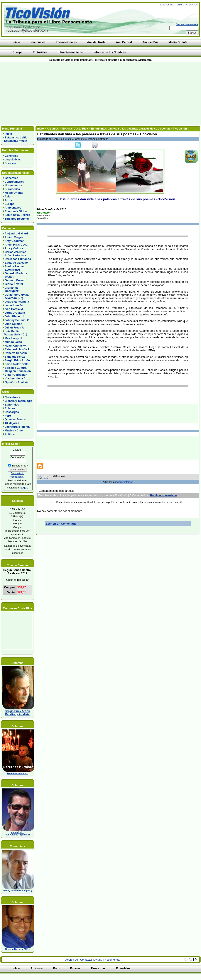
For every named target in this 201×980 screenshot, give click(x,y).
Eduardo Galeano (16, 263)
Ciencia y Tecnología (19, 401)
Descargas (12, 412)
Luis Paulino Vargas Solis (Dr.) (15, 333)
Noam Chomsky (15, 346)
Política (10, 434)
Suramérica (12, 189)
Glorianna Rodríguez (11, 289)
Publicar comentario (164, 495)
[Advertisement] (52, 93)
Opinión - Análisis (17, 382)
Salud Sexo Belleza (18, 215)
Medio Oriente (14, 193)
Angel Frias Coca (16, 245)
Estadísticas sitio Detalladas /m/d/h (15, 139)
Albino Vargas (14, 237)
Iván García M (14, 309)
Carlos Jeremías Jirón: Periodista (14, 254)
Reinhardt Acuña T (17, 349)
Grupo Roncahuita (17, 302)
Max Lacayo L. (14, 338)
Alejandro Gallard (16, 233)
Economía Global (16, 211)
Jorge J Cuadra (15, 313)
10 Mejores (12, 423)
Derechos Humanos (18, 259)
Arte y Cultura (14, 248)
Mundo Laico (13, 342)
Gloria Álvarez (14, 284)
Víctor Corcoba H (16, 375)
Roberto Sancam (16, 353)
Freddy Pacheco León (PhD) (14, 268)
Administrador (125, 482)
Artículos (53, 129)
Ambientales (13, 208)
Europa (10, 204)
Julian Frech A (14, 328)
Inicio (8, 134)
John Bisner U (14, 316)
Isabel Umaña (14, 305)
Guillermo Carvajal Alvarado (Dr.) (16, 296)
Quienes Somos (15, 419)
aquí (24, 487)
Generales (12, 156)
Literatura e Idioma (17, 427)
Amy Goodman (14, 241)
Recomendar (112, 960)
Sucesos (11, 163)
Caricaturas (12, 397)
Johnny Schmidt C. (17, 320)
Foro (8, 416)
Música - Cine (14, 430)
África (9, 200)
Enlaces (10, 408)
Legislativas (13, 159)
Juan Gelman (14, 324)
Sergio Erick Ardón (17, 360)
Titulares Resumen (17, 219)
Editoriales (12, 405)
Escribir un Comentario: (62, 524)
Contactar (182, 5)
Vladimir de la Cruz (17, 378)
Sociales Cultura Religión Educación (17, 369)
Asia (8, 196)
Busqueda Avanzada (187, 24)
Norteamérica (14, 185)
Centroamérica (15, 182)
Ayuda (194, 5)
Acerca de (167, 5)
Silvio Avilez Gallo (17, 364)
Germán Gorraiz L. (17, 280)
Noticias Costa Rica (75, 129)
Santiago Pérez (15, 357)
